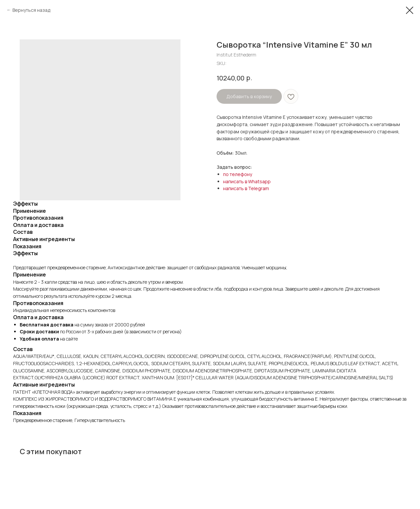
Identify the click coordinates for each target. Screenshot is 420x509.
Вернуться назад (31, 10)
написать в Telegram (246, 188)
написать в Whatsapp (247, 181)
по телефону (238, 174)
